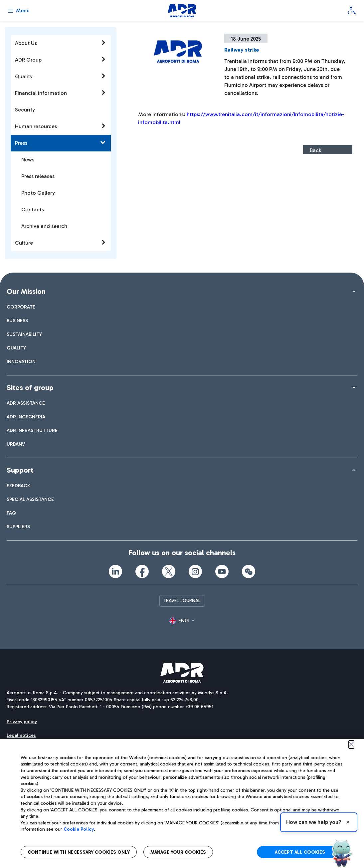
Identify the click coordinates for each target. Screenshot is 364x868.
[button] (182, 621)
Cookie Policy (79, 829)
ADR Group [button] (60, 60)
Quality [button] (60, 76)
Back (315, 150)
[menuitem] (21, 307)
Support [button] (20, 470)
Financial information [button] (60, 93)
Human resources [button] (60, 126)
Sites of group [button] (30, 388)
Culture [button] (60, 243)
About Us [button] (60, 43)
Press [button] (60, 143)
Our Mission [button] (26, 291)
